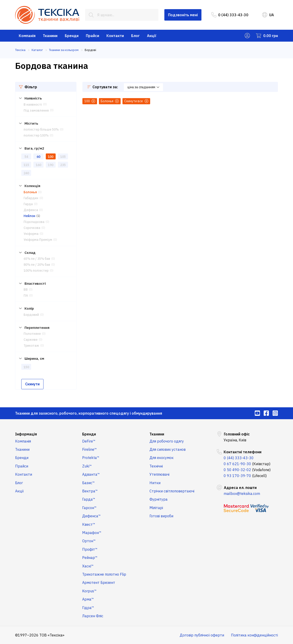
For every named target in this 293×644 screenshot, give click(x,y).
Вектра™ (90, 491)
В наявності (33, 105)
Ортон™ (89, 541)
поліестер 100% (36, 135)
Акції (152, 36)
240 (26, 173)
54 (26, 157)
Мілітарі (156, 508)
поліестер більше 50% (41, 129)
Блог (135, 36)
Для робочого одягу (167, 441)
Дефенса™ (91, 516)
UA (268, 15)
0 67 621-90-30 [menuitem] (237, 464)
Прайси (92, 36)
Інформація (26, 434)
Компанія (27, 36)
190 (51, 165)
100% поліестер (36, 271)
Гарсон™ (89, 508)
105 (63, 157)
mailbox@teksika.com (242, 494)
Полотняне (32, 334)
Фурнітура (159, 499)
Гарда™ (89, 499)
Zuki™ (87, 466)
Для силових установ (168, 449)
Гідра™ (88, 608)
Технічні (156, 466)
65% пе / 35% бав (37, 259)
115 (26, 165)
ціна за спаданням (143, 87)
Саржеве (31, 340)
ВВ (26, 290)
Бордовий (31, 315)
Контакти (115, 36)
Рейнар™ (90, 558)
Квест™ (89, 524)
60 (38, 157)
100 (51, 157)
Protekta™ (91, 458)
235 (63, 165)
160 (38, 165)
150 (26, 367)
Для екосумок (161, 458)
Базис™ (88, 483)
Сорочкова (32, 228)
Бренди (72, 36)
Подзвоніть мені (183, 15)
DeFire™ (89, 441)
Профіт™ (90, 549)
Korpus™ (89, 591)
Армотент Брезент (99, 582)
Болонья (30, 192)
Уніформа (31, 234)
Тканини (50, 36)
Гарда (28, 204)
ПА (26, 295)
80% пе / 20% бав (37, 265)
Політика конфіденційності (254, 635)
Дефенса (31, 210)
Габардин (31, 198)
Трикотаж (31, 346)
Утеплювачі (159, 474)
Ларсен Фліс (93, 616)
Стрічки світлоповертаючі (172, 491)
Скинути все (136, 101)
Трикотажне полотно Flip (104, 574)
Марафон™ (92, 533)
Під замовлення (36, 110)
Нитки (155, 483)
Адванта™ (91, 474)
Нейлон (29, 216)
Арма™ (88, 599)
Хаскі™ (88, 566)
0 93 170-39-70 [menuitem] (237, 476)
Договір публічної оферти (202, 635)
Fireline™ (90, 449)
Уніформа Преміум (38, 240)
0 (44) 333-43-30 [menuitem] (230, 15)
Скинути (32, 384)
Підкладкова (34, 222)
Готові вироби (161, 516)
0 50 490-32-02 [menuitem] (237, 470)
